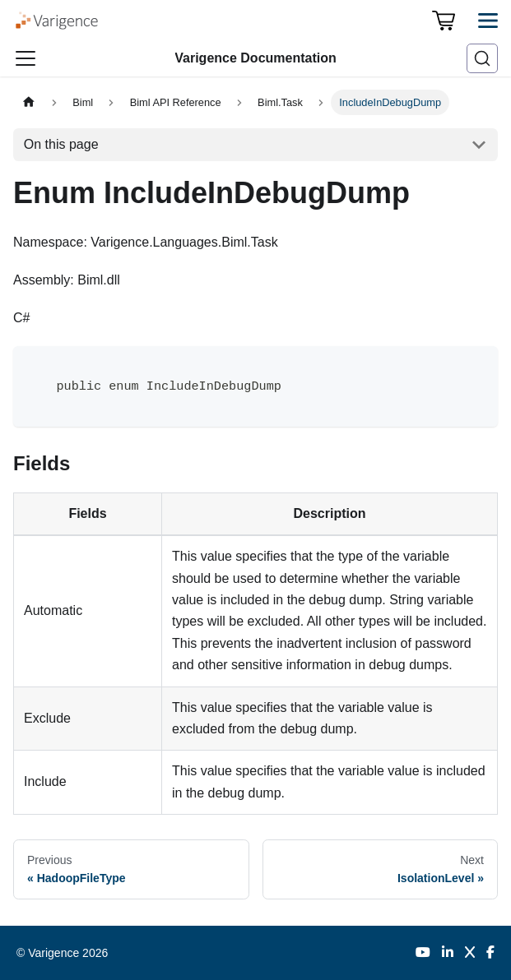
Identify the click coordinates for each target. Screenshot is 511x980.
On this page (61, 144)
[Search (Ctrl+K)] (482, 58)
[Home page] (29, 102)
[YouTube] (423, 953)
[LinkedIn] (448, 953)
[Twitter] (470, 953)
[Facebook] (490, 953)
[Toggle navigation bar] (26, 58)
